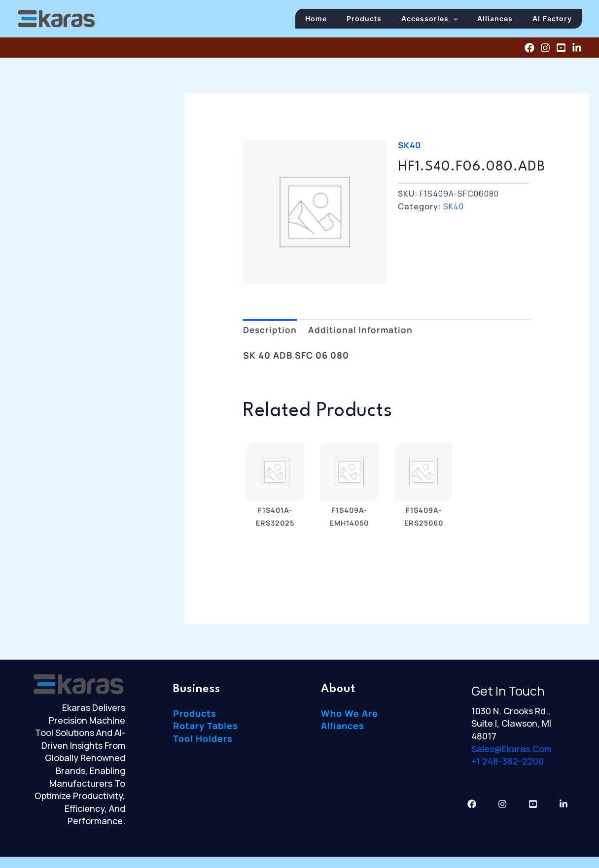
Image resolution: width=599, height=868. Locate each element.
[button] (465, 21)
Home (338, 21)
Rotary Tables (206, 731)
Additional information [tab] (364, 334)
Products (381, 21)
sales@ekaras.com (511, 754)
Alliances (502, 21)
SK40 (410, 150)
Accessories (442, 21)
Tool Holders (203, 744)
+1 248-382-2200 (508, 767)
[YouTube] (561, 53)
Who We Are (350, 719)
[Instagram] (545, 53)
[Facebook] (529, 53)
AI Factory (555, 21)
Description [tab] (271, 334)
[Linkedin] (577, 53)
